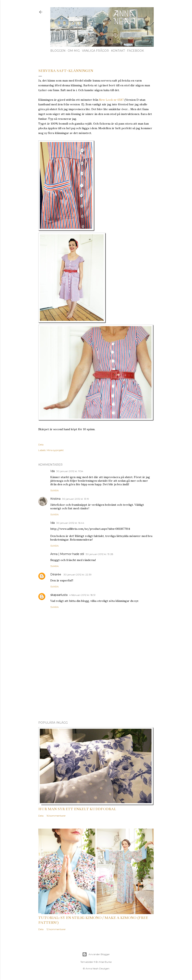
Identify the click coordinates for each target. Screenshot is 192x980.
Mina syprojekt (55, 450)
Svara (55, 490)
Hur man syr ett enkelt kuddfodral (77, 809)
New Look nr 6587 (111, 100)
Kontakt (118, 51)
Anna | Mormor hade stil (67, 554)
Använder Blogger (96, 954)
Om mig (74, 51)
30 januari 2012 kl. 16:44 (70, 523)
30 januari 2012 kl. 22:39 (78, 575)
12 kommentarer (56, 929)
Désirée (56, 574)
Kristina (55, 499)
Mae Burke (105, 962)
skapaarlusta (59, 595)
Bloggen (58, 51)
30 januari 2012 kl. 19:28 (99, 554)
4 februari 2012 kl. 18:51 (82, 595)
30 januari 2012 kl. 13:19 (76, 499)
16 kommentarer (56, 816)
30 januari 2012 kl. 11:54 (70, 471)
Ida (53, 471)
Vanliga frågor (95, 51)
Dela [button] (41, 445)
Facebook (135, 51)
